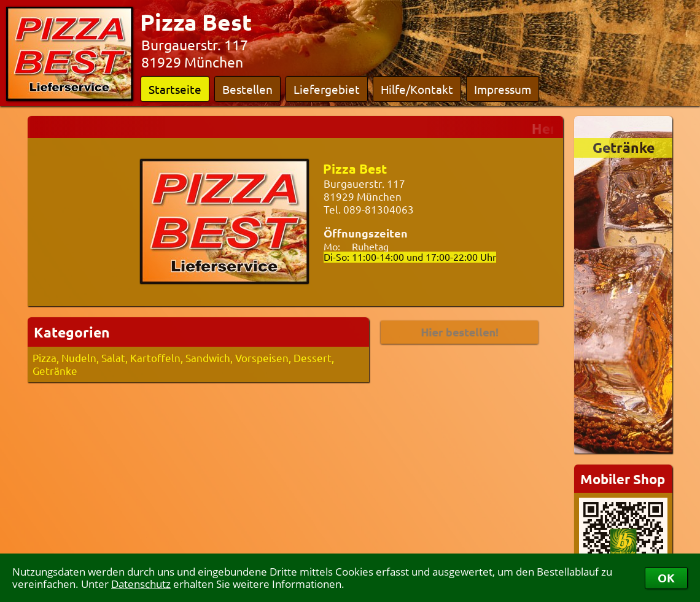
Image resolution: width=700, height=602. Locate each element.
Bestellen (247, 89)
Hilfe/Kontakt (417, 89)
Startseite (175, 89)
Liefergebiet (327, 89)
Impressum (503, 89)
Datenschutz (141, 584)
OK (666, 578)
